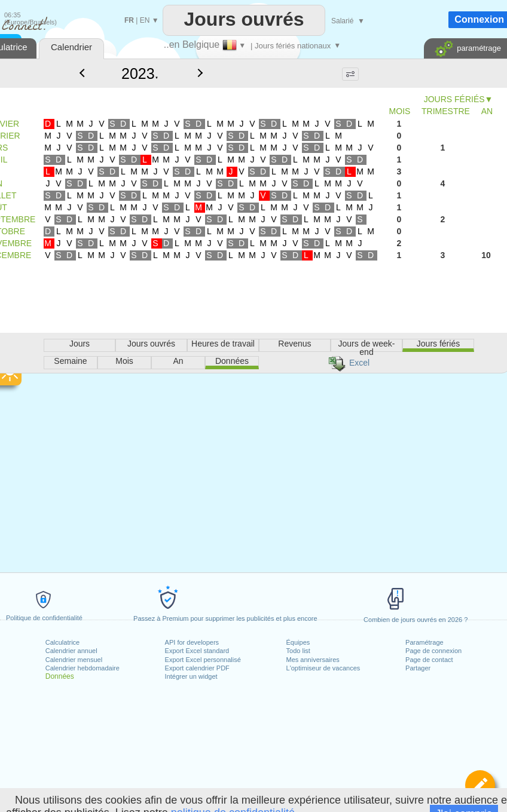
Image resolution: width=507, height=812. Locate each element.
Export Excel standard (197, 651)
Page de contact (429, 660)
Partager (418, 668)
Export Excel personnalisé (203, 660)
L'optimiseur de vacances (323, 668)
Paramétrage (424, 642)
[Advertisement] (244, 357)
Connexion (479, 19)
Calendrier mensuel (74, 660)
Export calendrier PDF (197, 668)
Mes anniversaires (313, 660)
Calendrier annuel (71, 651)
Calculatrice (62, 642)
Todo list (298, 651)
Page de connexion (433, 651)
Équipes (298, 642)
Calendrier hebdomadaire (83, 668)
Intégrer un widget (191, 676)
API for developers (192, 642)
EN (145, 20)
